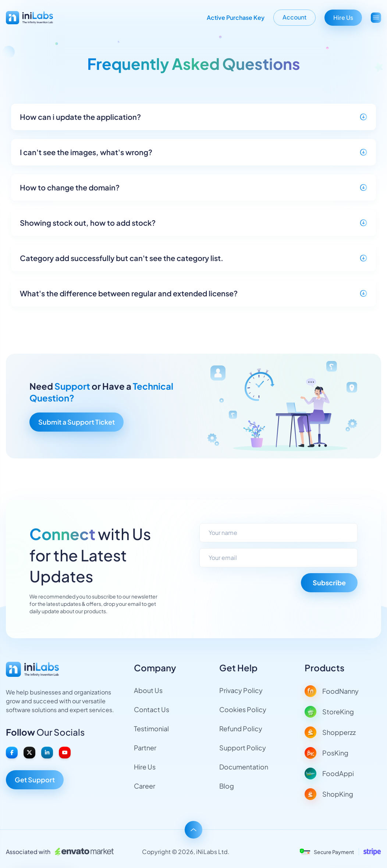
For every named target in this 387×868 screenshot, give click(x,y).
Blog (227, 786)
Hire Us (343, 17)
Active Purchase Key (236, 17)
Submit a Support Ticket (77, 422)
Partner (145, 748)
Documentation (244, 767)
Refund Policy (241, 728)
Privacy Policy (241, 690)
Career (145, 786)
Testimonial (151, 728)
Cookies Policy (243, 709)
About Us (148, 690)
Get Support (35, 780)
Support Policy (243, 748)
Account (294, 17)
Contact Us (152, 709)
